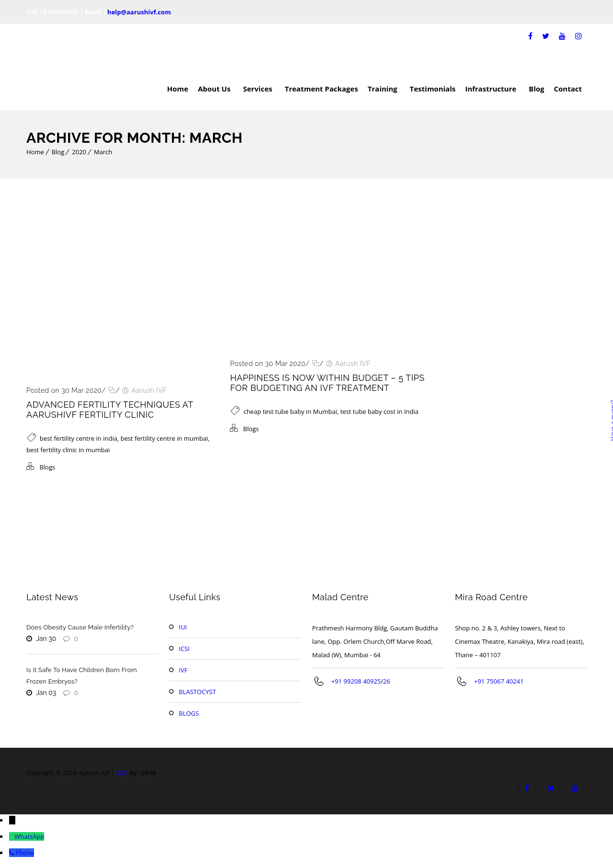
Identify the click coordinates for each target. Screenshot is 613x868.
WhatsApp (29, 836)
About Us (216, 89)
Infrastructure (492, 89)
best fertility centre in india (79, 438)
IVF (183, 670)
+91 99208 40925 (356, 681)
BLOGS (189, 713)
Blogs (47, 467)
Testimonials (433, 89)
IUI (183, 627)
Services (259, 89)
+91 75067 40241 (499, 681)
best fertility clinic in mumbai (68, 450)
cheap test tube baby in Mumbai (290, 411)
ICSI (184, 649)
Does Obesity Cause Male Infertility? (80, 627)
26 (387, 681)
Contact (568, 89)
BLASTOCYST (197, 692)
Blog (536, 89)
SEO (122, 773)
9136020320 (61, 12)
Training (384, 89)
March (103, 152)
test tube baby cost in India (379, 411)
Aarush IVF (149, 390)
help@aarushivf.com (139, 12)
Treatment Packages (321, 89)
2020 (79, 152)
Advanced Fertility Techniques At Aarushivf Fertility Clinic (110, 410)
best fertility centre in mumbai (165, 438)
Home (178, 89)
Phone (25, 853)
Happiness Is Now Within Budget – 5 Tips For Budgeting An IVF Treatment (327, 383)
